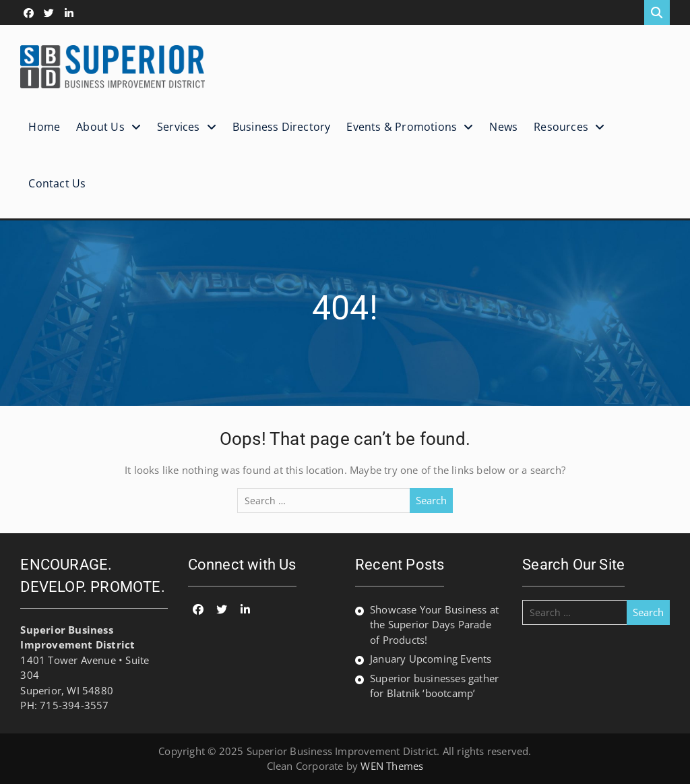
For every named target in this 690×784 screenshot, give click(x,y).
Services (179, 127)
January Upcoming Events (431, 659)
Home (44, 127)
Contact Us (57, 183)
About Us (100, 127)
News (503, 127)
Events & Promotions (402, 127)
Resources (561, 127)
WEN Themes (392, 766)
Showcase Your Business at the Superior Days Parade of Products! (434, 625)
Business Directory (282, 127)
